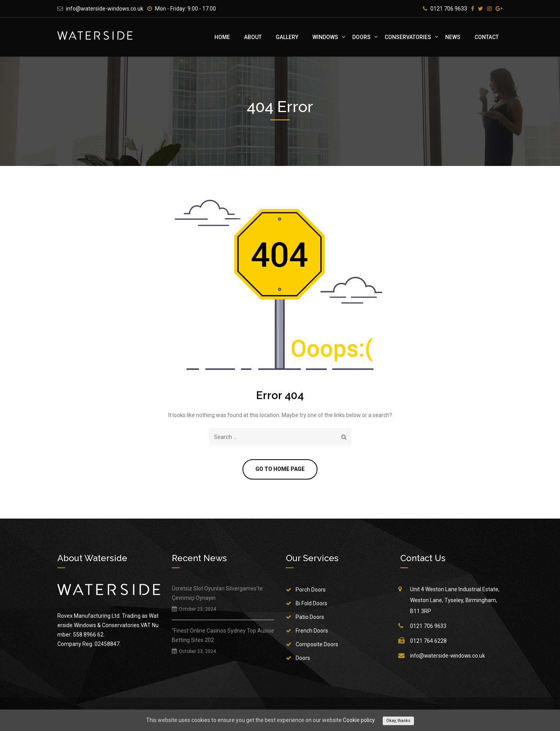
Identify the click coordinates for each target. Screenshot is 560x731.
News (453, 37)
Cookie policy (359, 720)
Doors (361, 37)
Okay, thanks (398, 721)
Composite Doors (317, 645)
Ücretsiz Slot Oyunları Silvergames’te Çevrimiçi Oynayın (217, 594)
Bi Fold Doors (311, 604)
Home (222, 37)
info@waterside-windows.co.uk (105, 9)
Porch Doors (311, 590)
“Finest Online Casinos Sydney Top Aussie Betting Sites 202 (223, 636)
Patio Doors (310, 617)
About (253, 37)
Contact (487, 37)
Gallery (287, 37)
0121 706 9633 (449, 9)
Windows (325, 37)
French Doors (312, 631)
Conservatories (408, 37)
